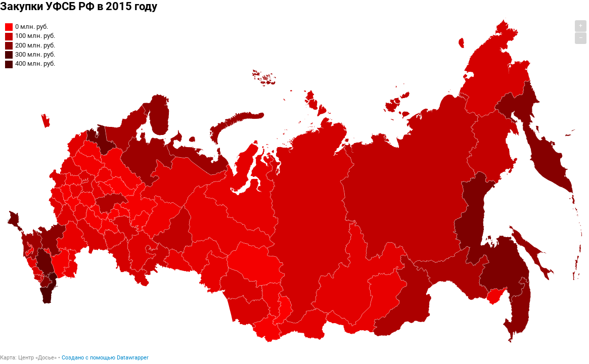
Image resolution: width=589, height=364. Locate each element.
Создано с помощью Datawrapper (105, 358)
